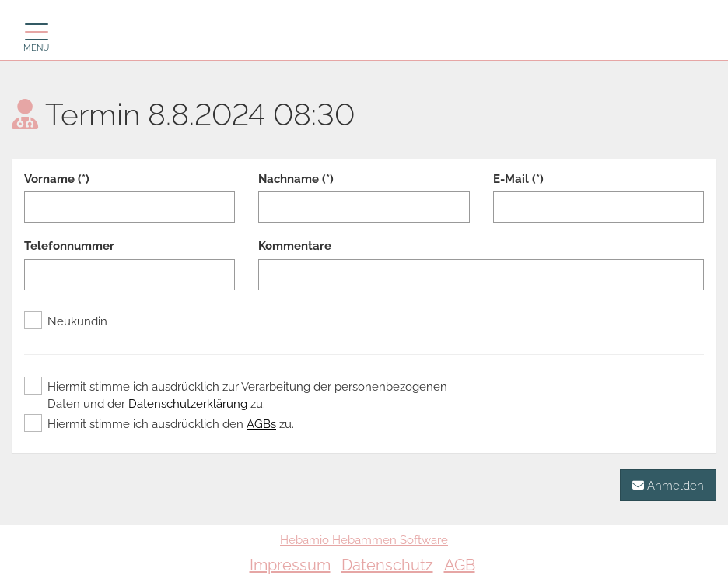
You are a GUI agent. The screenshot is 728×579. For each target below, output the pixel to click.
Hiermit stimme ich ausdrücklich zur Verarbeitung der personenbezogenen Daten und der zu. (236, 395)
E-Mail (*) (518, 179)
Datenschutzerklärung (188, 404)
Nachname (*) (296, 179)
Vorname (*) (57, 179)
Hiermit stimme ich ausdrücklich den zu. (159, 424)
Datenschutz (387, 565)
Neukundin (66, 321)
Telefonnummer (69, 246)
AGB (460, 565)
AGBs (261, 424)
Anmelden (668, 485)
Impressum (290, 565)
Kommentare (295, 246)
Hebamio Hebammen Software (364, 540)
